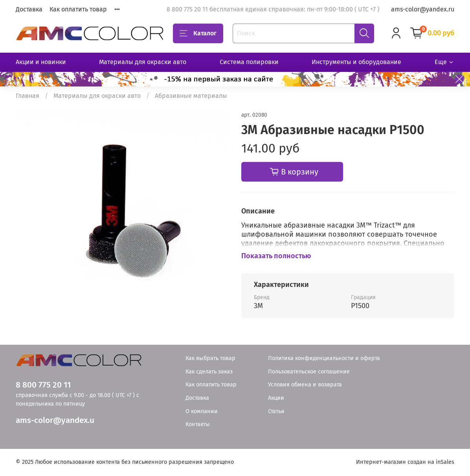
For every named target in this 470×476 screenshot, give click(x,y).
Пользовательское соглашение (309, 372)
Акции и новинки (41, 62)
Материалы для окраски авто (143, 62)
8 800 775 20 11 (43, 385)
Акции (276, 398)
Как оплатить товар (78, 9)
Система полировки (249, 62)
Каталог (198, 33)
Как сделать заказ (209, 372)
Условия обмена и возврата (305, 385)
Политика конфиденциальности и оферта (324, 358)
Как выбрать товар (210, 358)
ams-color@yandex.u (55, 420)
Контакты (198, 424)
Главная (28, 96)
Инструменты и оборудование (356, 62)
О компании (202, 411)
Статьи (276, 411)
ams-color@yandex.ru (423, 9)
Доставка (29, 9)
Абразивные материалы (191, 96)
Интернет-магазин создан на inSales (405, 462)
